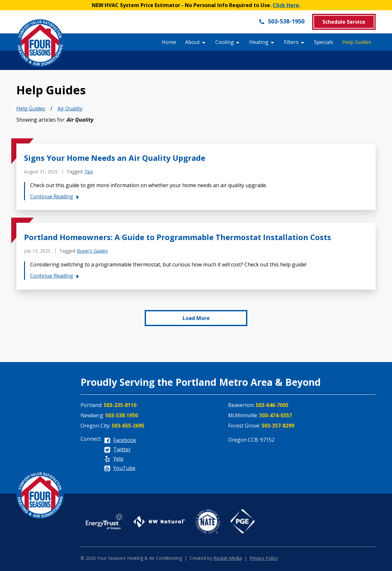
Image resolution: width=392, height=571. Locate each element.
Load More (196, 318)
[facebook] (120, 441)
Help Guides (357, 42)
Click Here (286, 5)
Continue (56, 196)
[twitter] (117, 450)
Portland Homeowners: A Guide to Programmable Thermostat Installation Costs (178, 237)
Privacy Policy (264, 558)
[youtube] (120, 468)
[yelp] (114, 459)
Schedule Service (344, 22)
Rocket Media (228, 558)
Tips (89, 172)
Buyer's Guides (92, 251)
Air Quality (70, 108)
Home (169, 42)
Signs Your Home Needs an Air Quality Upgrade (115, 158)
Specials (324, 42)
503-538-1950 (281, 21)
